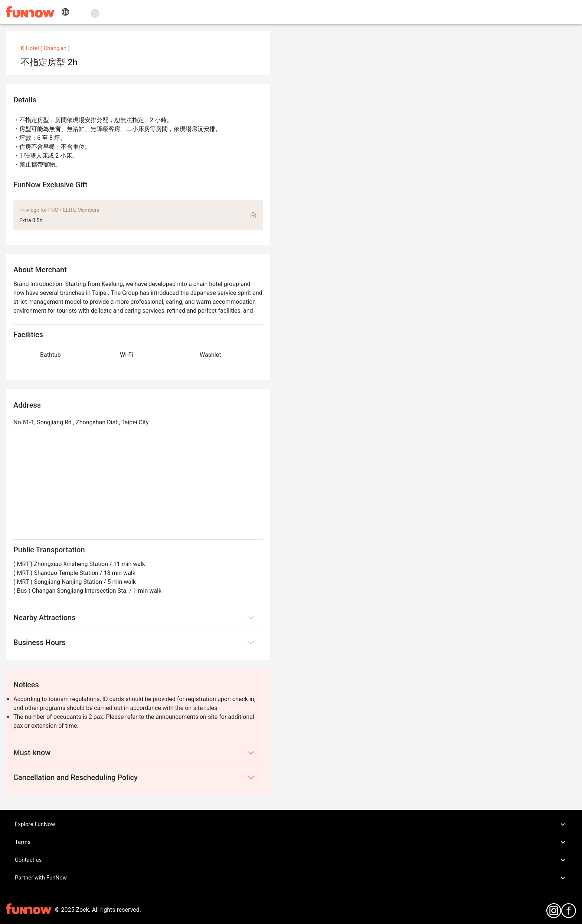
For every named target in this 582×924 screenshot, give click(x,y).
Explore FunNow (291, 825)
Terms (291, 842)
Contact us (291, 860)
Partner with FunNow (291, 878)
